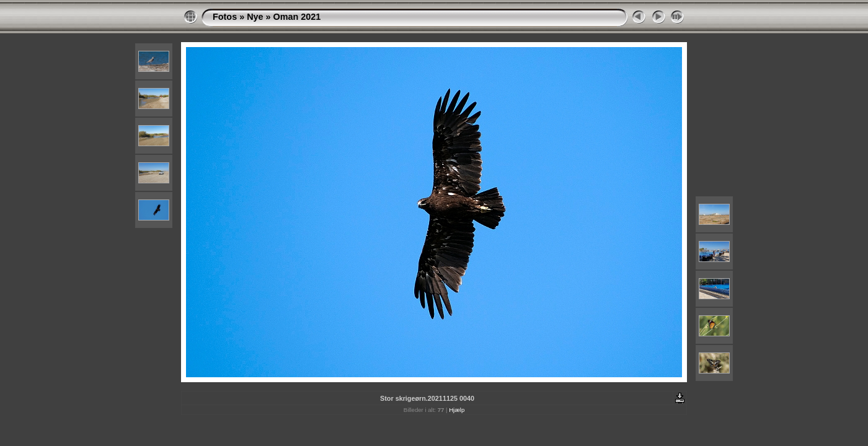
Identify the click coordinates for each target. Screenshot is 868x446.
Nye (255, 17)
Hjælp (457, 410)
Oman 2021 (297, 17)
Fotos (225, 17)
